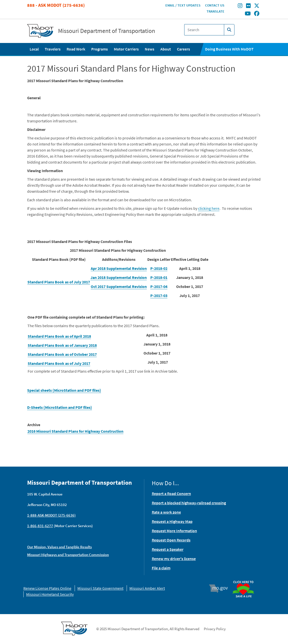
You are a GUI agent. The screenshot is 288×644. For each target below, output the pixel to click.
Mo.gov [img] (221, 588)
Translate (215, 11)
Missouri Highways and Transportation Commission (68, 555)
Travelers (53, 49)
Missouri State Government (100, 588)
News (150, 49)
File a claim (161, 568)
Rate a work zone (166, 512)
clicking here (209, 208)
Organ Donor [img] (245, 578)
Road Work (76, 49)
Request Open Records (171, 540)
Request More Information (174, 531)
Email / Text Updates (183, 5)
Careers (183, 49)
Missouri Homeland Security (50, 594)
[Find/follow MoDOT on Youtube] (248, 14)
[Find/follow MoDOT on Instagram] (240, 6)
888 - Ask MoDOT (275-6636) (56, 5)
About (166, 49)
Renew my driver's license (174, 559)
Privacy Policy (215, 629)
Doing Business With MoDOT (229, 49)
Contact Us (215, 5)
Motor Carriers (126, 49)
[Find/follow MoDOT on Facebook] (257, 14)
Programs (100, 49)
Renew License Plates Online (47, 588)
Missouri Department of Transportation (107, 31)
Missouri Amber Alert (147, 588)
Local (34, 49)
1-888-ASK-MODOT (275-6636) (51, 515)
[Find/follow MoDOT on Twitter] (257, 6)
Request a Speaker (168, 549)
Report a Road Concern (171, 493)
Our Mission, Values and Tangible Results (59, 547)
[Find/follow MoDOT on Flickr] (248, 6)
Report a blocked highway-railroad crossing (189, 503)
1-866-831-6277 (40, 526)
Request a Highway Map (172, 521)
